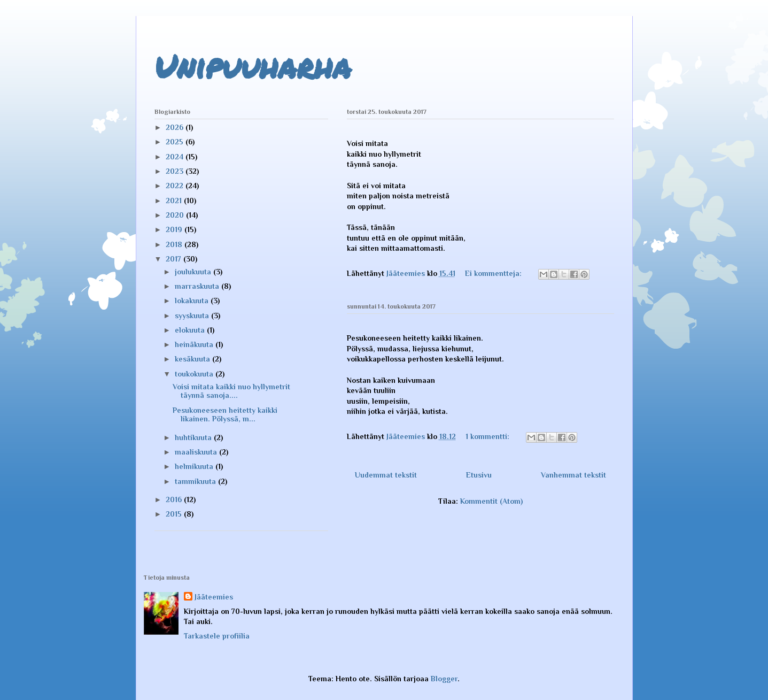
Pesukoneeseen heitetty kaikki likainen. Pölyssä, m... (225, 415)
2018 (175, 244)
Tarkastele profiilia (217, 636)
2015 (175, 514)
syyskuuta (193, 316)
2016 (175, 499)
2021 (175, 201)
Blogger (444, 679)
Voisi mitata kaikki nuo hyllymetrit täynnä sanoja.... (231, 391)
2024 (176, 157)
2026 (176, 127)
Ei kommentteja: (494, 273)
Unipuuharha (253, 66)
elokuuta (191, 330)
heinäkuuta (195, 344)
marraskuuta (198, 286)
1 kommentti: (488, 436)
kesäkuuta (193, 359)
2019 (175, 229)
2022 (176, 186)
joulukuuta (194, 272)
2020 (176, 215)
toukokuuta (195, 374)
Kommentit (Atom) (491, 501)
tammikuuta (196, 481)
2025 (176, 142)
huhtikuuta (194, 437)
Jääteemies (214, 597)
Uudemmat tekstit (386, 475)
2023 (176, 171)
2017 (174, 259)
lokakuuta (193, 301)
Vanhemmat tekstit (573, 475)
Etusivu (479, 475)
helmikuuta (195, 466)
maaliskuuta (197, 452)
